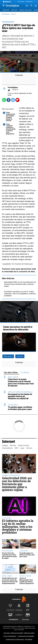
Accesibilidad (28, 639)
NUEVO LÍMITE (7, 576)
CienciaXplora (7, 448)
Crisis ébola (21, 2)
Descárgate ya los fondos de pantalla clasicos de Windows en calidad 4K (20, 396)
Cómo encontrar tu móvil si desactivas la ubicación (18, 328)
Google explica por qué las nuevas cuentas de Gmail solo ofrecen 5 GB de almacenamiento (10, 581)
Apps (22, 448)
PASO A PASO (13, 377)
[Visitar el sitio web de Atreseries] (28, 610)
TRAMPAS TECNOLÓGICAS (11, 475)
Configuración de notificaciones (15, 639)
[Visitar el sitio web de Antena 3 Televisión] (10, 605)
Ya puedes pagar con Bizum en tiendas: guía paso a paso (20, 408)
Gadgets (6, 10)
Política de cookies (29, 633)
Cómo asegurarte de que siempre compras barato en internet (9, 117)
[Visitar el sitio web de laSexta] (19, 605)
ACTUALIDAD (6, 518)
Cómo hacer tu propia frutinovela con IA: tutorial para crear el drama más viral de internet (21, 382)
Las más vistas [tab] (11, 372)
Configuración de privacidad (26, 636)
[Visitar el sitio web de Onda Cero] (10, 615)
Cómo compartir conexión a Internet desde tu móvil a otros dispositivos (9, 129)
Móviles (14, 10)
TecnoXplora (5, 14)
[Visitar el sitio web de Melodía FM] (28, 615)
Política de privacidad (17, 633)
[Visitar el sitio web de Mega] (19, 610)
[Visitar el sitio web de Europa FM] (19, 615)
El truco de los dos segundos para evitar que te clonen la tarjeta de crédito (9, 556)
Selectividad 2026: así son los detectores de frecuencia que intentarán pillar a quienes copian (20, 284)
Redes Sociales (25, 10)
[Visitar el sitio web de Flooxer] (26, 620)
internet (20, 356)
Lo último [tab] (25, 372)
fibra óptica (8, 356)
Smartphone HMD (30, 2)
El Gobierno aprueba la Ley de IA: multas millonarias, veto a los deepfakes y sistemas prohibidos (20, 294)
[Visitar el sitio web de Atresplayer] (15, 620)
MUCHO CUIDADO (25, 576)
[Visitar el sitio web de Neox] (28, 605)
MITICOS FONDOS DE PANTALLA (20, 392)
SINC (17, 448)
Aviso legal (7, 633)
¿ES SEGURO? (13, 405)
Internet (8, 442)
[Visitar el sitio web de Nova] (10, 610)
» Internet (13, 14)
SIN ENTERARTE (8, 551)
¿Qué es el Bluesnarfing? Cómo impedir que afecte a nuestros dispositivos (27, 581)
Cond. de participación (10, 636)
